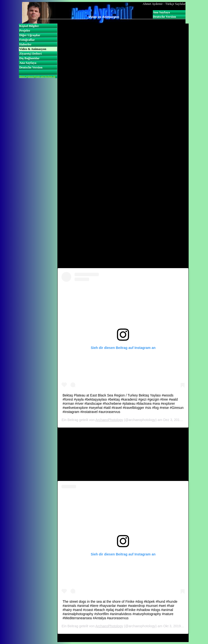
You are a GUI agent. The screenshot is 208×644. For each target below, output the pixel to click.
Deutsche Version (164, 17)
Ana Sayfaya (161, 12)
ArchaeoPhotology (109, 420)
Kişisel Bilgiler (29, 26)
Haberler (25, 44)
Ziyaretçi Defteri (30, 54)
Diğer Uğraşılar (30, 35)
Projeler (25, 30)
